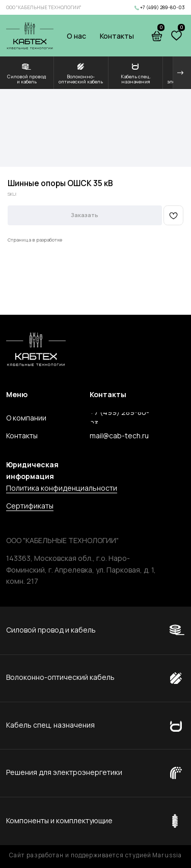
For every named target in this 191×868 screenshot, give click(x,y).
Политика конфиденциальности (62, 488)
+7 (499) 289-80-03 (162, 7)
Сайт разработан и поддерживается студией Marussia (95, 855)
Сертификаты (30, 506)
